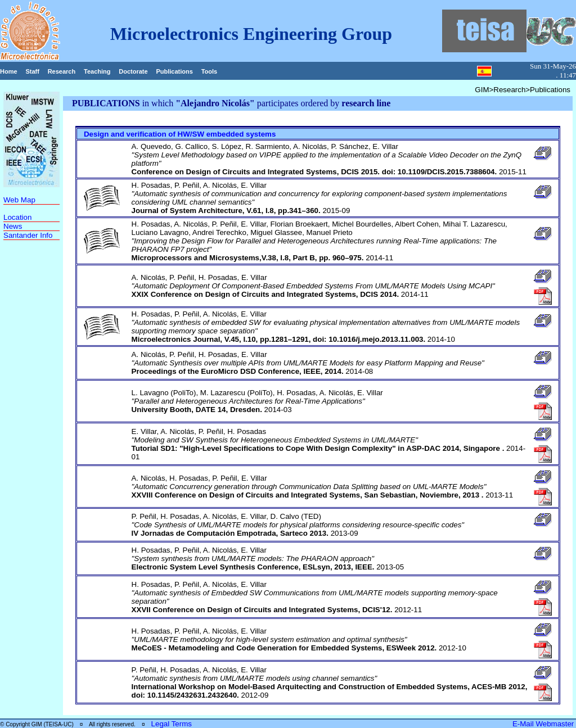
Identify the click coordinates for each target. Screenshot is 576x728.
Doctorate (133, 71)
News (13, 226)
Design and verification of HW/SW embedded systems (180, 134)
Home (9, 71)
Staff (32, 71)
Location (17, 217)
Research (62, 71)
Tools (210, 71)
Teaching (97, 71)
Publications (174, 71)
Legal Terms (172, 724)
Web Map (19, 200)
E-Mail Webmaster (544, 724)
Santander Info (28, 235)
